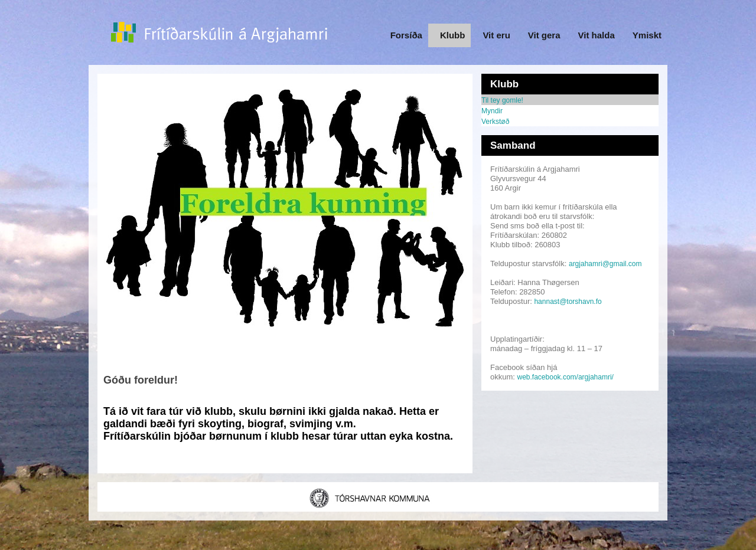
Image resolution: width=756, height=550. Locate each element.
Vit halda (597, 35)
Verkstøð (495, 122)
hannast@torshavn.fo (568, 302)
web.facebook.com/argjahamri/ (566, 377)
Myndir (492, 111)
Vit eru (496, 35)
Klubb (453, 35)
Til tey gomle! (502, 100)
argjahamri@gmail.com (605, 264)
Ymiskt (647, 35)
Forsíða (406, 35)
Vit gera (544, 35)
